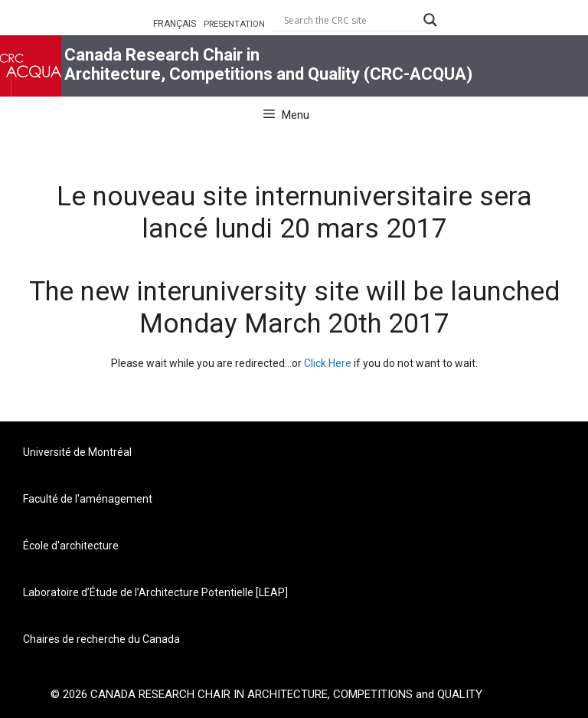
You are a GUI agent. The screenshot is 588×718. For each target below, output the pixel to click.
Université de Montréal (77, 452)
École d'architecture (71, 546)
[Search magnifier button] (430, 20)
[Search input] (350, 20)
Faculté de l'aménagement (88, 499)
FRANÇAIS (175, 24)
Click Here (328, 363)
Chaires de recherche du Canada (101, 639)
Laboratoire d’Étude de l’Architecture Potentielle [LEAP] (155, 592)
